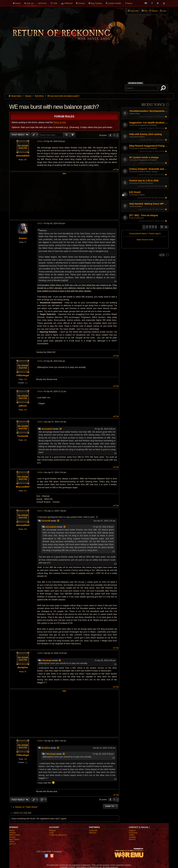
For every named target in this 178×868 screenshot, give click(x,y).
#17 (40, 511)
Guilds (131, 114)
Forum (44, 3)
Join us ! (30, 3)
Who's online (15, 835)
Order (138, 114)
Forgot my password (58, 835)
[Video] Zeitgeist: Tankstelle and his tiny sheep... (149, 169)
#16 (40, 472)
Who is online (23, 813)
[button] (166, 227)
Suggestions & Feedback (148, 125)
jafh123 (23, 406)
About (129, 3)
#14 (40, 391)
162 (25, 440)
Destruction (140, 218)
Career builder (115, 3)
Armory (81, 3)
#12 (40, 223)
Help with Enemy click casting (146, 134)
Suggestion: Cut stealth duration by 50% (149, 123)
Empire (139, 206)
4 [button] (153, 227)
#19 (40, 741)
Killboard (69, 3)
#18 (40, 653)
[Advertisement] (89, 69)
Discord (132, 839)
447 (25, 491)
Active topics (155, 234)
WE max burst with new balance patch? (63, 96)
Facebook (133, 833)
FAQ (146, 11)
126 (25, 379)
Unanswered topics (138, 234)
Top (117, 169)
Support (132, 831)
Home (18, 3)
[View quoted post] (61, 429)
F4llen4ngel (23, 375)
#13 (40, 361)
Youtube (132, 837)
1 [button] (114, 135)
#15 (40, 422)
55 (25, 672)
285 (25, 160)
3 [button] (150, 227)
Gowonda (93, 831)
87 (25, 242)
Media (141, 172)
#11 (40, 141)
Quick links (134, 11)
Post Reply (18, 135)
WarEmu (93, 833)
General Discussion (146, 183)
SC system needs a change (144, 157)
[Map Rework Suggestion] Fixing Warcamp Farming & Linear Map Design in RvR (149, 146)
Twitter (132, 835)
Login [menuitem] (164, 11)
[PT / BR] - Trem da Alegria (144, 215)
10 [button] (162, 227)
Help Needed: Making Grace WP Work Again (149, 204)
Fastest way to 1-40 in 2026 (144, 181)
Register (53, 831)
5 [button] (156, 227)
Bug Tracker (96, 3)
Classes (132, 206)
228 (25, 410)
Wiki (56, 3)
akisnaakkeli (23, 156)
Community (133, 125)
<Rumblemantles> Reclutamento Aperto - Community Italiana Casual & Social (149, 111)
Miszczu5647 (23, 487)
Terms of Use (60, 122)
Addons (142, 137)
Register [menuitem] (155, 11)
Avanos (23, 238)
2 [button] (147, 227)
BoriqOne (23, 667)
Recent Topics (153, 105)
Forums (12, 833)
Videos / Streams (152, 172)
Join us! (12, 844)
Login (51, 833)
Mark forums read (145, 240)
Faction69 (23, 436)
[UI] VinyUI (135, 192)
